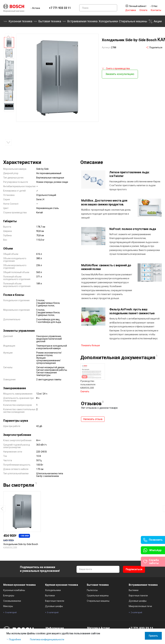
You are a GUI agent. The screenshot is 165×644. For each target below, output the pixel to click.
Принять (153, 636)
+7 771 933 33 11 (60, 8)
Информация (55, 628)
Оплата (143, 10)
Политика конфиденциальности (47, 639)
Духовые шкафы (54, 606)
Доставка (131, 10)
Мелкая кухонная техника (19, 585)
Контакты (156, 10)
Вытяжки (50, 596)
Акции (158, 21)
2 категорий (136, 612)
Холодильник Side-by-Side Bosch (21, 544)
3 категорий (53, 612)
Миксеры (8, 606)
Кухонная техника (20, 21)
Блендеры (9, 596)
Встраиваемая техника (82, 21)
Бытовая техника (50, 21)
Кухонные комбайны (14, 590)
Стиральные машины (133, 21)
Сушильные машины (98, 596)
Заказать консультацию (120, 73)
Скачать (85, 390)
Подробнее (15, 639)
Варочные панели (55, 601)
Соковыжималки (12, 601)
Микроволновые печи (140, 606)
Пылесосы (92, 590)
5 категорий (11, 612)
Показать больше (91, 343)
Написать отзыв (93, 417)
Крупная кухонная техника (62, 585)
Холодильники (108, 21)
